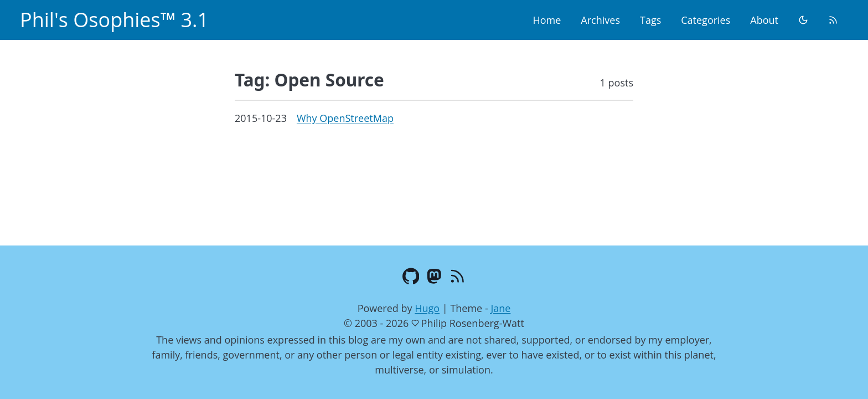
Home (547, 20)
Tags (650, 20)
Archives (600, 20)
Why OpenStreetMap (345, 118)
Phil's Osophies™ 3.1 (114, 20)
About (764, 20)
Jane (500, 308)
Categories (706, 20)
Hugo (427, 308)
